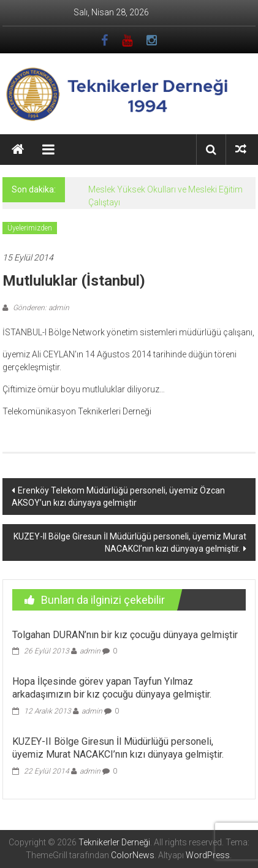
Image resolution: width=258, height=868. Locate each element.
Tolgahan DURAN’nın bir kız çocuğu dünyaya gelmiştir (125, 635)
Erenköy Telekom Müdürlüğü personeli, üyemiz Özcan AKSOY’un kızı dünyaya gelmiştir (118, 497)
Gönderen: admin (40, 308)
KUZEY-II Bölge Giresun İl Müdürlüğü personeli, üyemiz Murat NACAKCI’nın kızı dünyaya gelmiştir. (130, 542)
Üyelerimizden (30, 228)
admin (90, 651)
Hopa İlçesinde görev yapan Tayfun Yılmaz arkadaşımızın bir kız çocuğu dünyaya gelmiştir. (112, 688)
